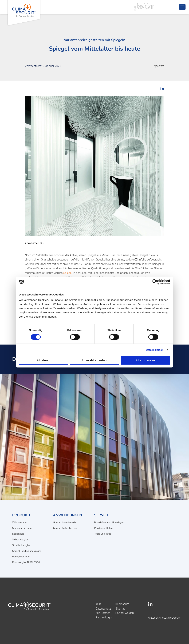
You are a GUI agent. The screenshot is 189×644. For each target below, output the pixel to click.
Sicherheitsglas (20, 540)
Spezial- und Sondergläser (27, 551)
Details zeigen (155, 350)
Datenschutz (103, 609)
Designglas (18, 534)
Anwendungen (68, 515)
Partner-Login (104, 617)
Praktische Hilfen (103, 528)
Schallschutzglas (21, 545)
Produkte (22, 515)
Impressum (122, 604)
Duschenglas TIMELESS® (26, 562)
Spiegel (68, 273)
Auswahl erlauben (94, 360)
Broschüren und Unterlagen (109, 522)
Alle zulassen (145, 360)
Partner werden (125, 613)
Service (102, 515)
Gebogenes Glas (21, 557)
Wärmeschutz (20, 522)
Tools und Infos (103, 534)
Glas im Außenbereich (65, 528)
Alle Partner (103, 613)
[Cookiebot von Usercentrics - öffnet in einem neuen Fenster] (155, 282)
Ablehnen (44, 360)
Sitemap (120, 609)
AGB (98, 604)
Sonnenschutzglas (22, 528)
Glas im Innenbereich (64, 522)
